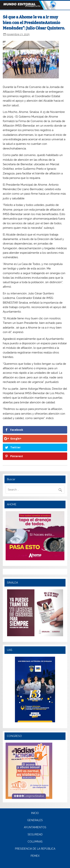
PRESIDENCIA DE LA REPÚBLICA (35, 849)
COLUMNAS (35, 842)
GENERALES (35, 820)
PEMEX (35, 856)
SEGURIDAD (35, 835)
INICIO (35, 813)
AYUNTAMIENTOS (35, 827)
